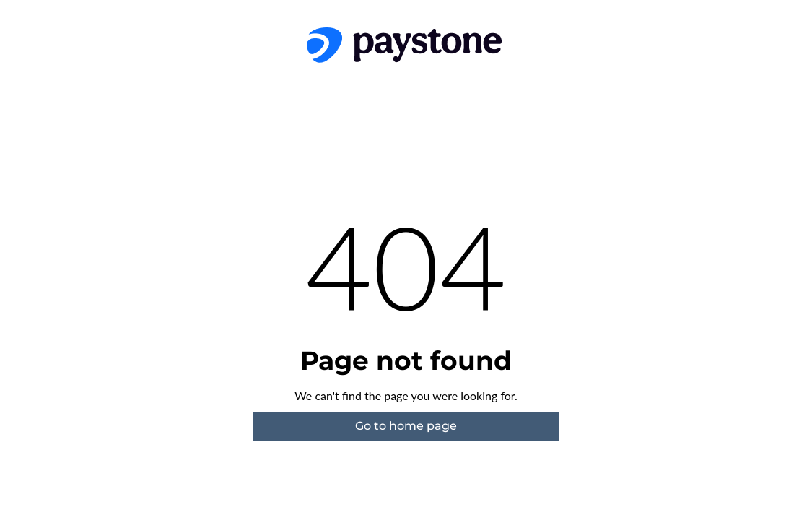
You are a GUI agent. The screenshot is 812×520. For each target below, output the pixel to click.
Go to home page (406, 426)
